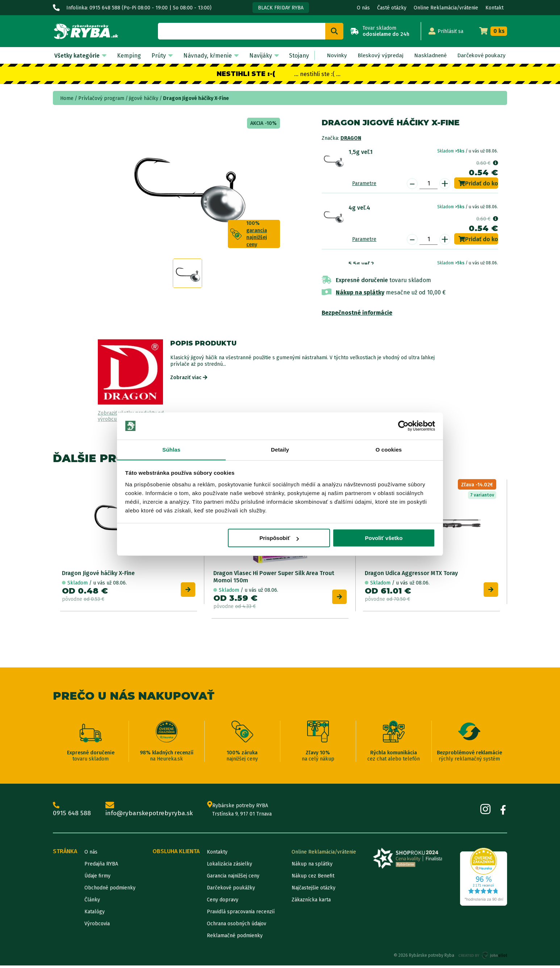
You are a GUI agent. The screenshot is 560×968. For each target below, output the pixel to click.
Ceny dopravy (223, 902)
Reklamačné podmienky (235, 938)
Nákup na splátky (360, 292)
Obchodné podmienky (110, 890)
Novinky (330, 56)
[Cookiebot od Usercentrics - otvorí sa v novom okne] (403, 426)
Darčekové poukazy (480, 56)
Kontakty (217, 854)
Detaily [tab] (280, 450)
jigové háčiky (144, 98)
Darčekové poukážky (231, 890)
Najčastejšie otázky (314, 890)
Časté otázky (392, 8)
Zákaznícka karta (311, 902)
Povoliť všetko (384, 538)
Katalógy (95, 914)
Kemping (128, 56)
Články (92, 902)
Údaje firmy (97, 878)
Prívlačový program (101, 98)
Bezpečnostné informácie (357, 313)
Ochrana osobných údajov (237, 926)
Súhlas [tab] (171, 450)
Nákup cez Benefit (313, 878)
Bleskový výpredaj (375, 56)
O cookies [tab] (389, 450)
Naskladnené (426, 56)
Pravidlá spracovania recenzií (241, 914)
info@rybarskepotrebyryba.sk (151, 812)
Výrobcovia (97, 926)
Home (67, 98)
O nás (363, 8)
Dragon (351, 138)
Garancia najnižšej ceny (233, 878)
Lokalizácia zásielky (229, 866)
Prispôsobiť (279, 538)
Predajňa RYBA (101, 866)
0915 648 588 (72, 812)
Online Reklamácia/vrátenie (446, 8)
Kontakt (494, 8)
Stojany (294, 56)
